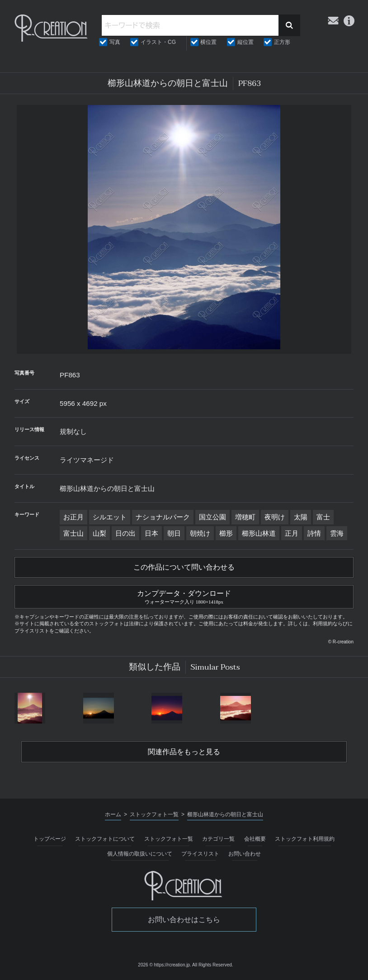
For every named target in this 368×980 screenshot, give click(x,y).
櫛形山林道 (259, 533)
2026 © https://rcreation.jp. (164, 965)
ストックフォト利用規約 (305, 839)
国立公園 (212, 517)
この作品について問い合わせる (184, 567)
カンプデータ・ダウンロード (184, 596)
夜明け (275, 517)
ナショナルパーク (163, 517)
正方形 (282, 42)
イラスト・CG (158, 42)
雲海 (337, 533)
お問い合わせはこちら (184, 920)
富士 (323, 517)
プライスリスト (200, 854)
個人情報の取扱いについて (140, 854)
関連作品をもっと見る (184, 752)
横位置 (208, 42)
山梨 (99, 533)
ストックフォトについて (105, 839)
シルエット (110, 517)
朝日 (174, 533)
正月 (292, 533)
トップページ (50, 839)
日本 (151, 533)
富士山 (73, 533)
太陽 (301, 517)
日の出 (125, 533)
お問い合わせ (245, 854)
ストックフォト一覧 (169, 839)
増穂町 (245, 517)
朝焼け (200, 533)
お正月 (73, 517)
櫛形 (226, 533)
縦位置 (245, 42)
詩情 (314, 533)
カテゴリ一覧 (218, 839)
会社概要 (255, 839)
